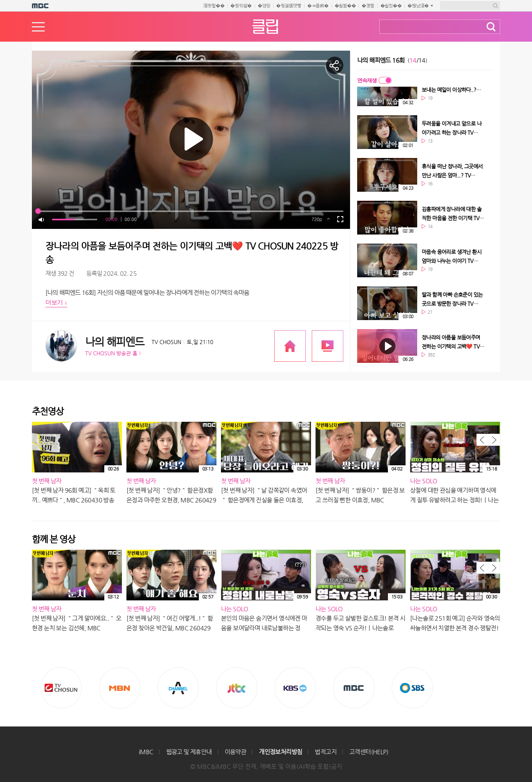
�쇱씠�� (391, 6)
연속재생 (367, 80)
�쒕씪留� (241, 6)
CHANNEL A (178, 688)
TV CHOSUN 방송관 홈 (111, 353)
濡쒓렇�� (214, 6)
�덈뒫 (264, 6)
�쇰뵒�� (345, 6)
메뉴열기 (38, 27)
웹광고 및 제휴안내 (189, 752)
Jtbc (237, 688)
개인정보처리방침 (280, 752)
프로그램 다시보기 (328, 346)
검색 (491, 27)
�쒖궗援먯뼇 (289, 6)
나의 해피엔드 (115, 342)
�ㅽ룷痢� (318, 6)
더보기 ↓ (56, 302)
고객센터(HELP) (369, 752)
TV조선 (61, 688)
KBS (295, 688)
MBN (120, 688)
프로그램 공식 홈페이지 (290, 346)
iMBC (146, 752)
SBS (412, 688)
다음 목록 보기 (494, 440)
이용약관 (236, 752)
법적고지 (326, 752)
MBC (354, 688)
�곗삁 (368, 6)
